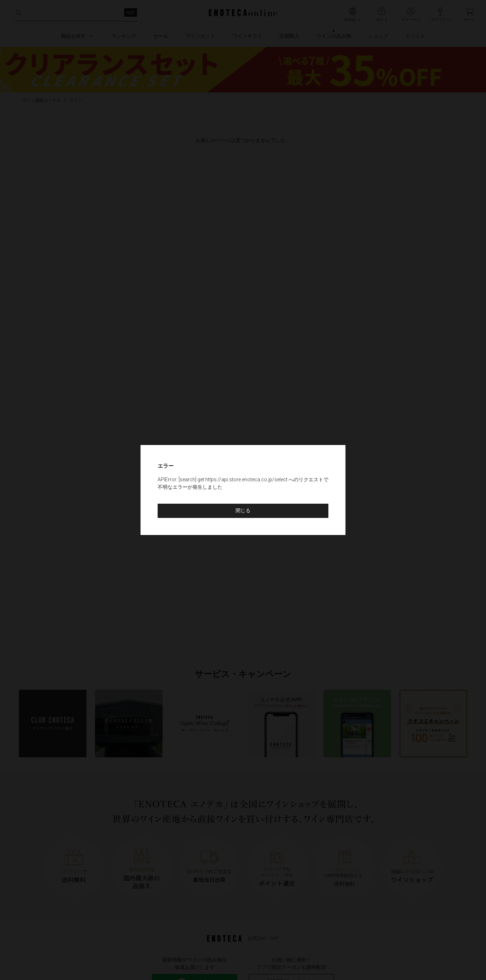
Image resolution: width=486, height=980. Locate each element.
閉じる (243, 510)
